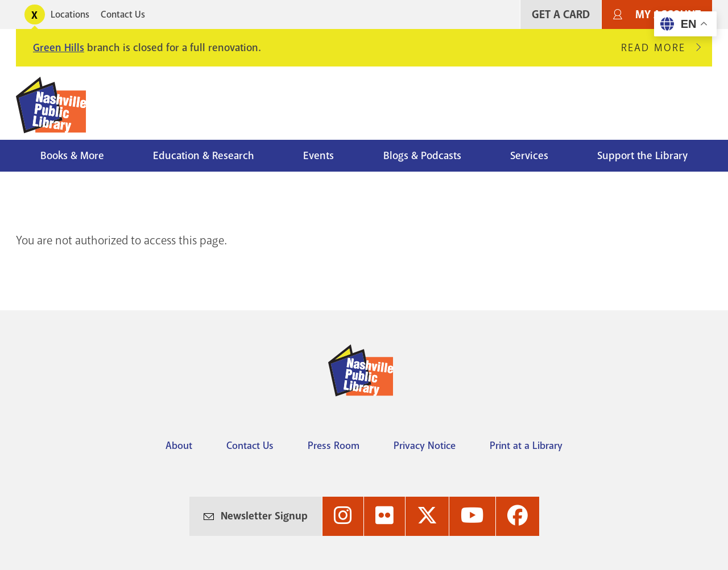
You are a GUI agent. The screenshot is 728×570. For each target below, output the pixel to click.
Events (318, 156)
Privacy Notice (425, 446)
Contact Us (123, 14)
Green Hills (59, 48)
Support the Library (642, 156)
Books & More (72, 156)
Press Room (334, 446)
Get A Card (561, 14)
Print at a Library (526, 446)
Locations (70, 14)
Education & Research (204, 156)
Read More (658, 48)
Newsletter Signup (264, 516)
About (179, 446)
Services (529, 156)
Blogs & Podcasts (422, 156)
